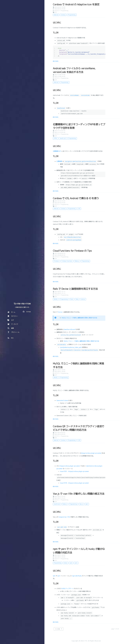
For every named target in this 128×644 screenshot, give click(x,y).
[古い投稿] (59, 629)
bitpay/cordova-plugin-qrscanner (91, 453)
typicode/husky (77, 576)
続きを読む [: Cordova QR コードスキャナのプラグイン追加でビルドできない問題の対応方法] (56, 486)
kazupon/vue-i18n (64, 517)
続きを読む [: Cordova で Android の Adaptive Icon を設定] (56, 61)
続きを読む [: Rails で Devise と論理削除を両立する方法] (56, 356)
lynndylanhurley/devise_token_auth (71, 347)
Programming (65, 11)
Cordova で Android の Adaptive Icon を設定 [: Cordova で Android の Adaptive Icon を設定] (76, 4)
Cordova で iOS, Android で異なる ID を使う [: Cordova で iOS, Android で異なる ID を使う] (76, 198)
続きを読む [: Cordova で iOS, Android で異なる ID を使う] (56, 243)
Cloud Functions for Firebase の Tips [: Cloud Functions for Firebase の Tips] (72, 251)
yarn (76, 563)
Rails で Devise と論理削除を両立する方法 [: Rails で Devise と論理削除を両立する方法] (75, 289)
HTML (55, 138)
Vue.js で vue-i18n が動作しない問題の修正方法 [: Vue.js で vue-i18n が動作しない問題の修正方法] (79, 494)
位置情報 (59, 161)
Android (56, 15)
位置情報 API (57, 151)
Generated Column (62, 400)
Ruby (77, 299)
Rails (72, 299)
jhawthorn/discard (70, 329)
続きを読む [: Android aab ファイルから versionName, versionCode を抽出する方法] (56, 117)
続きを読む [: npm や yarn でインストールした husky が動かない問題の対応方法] (56, 622)
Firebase (56, 261)
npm (87, 504)
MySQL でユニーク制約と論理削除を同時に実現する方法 (79, 318)
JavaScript (63, 138)
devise (83, 299)
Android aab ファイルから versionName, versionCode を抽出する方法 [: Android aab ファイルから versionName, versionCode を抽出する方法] (74, 70)
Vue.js (81, 504)
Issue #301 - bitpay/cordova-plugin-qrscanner (74, 471)
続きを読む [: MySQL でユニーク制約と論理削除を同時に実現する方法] (56, 419)
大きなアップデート (67, 589)
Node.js (77, 261)
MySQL (56, 299)
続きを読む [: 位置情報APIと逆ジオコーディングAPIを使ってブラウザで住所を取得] (56, 191)
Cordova (63, 15)
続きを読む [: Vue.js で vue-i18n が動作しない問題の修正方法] (56, 542)
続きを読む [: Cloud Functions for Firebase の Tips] (56, 282)
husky (66, 563)
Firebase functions (67, 261)
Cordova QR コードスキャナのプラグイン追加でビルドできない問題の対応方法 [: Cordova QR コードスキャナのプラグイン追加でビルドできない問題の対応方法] (78, 428)
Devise (60, 312)
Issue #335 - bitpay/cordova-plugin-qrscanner (74, 483)
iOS (79, 209)
